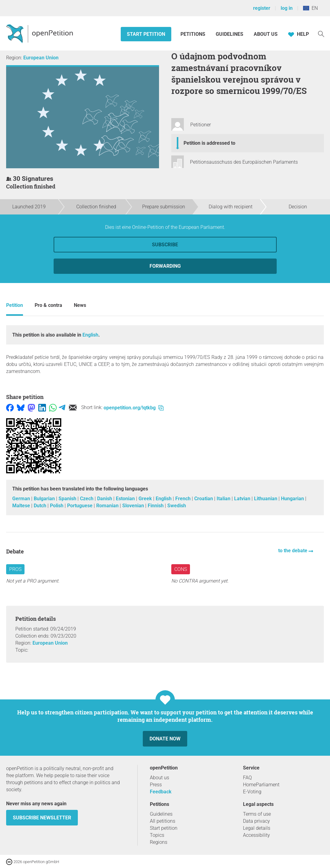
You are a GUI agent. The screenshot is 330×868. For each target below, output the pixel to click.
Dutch (41, 506)
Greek (146, 499)
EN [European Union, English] (310, 8)
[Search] (321, 34)
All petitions (163, 821)
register (262, 8)
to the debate (293, 551)
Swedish (177, 506)
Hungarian (293, 499)
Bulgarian (45, 499)
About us (266, 34)
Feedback (161, 792)
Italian (224, 499)
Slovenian (134, 506)
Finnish (156, 506)
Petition (15, 305)
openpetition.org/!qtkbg (134, 408)
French (184, 499)
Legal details (257, 828)
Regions (159, 842)
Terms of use (257, 814)
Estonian (126, 499)
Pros (15, 569)
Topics (157, 835)
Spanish (68, 499)
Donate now (165, 739)
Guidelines (229, 34)
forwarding (165, 266)
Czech (87, 499)
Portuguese (80, 506)
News (80, 305)
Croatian (204, 499)
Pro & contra (48, 305)
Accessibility (256, 835)
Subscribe (165, 245)
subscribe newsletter (42, 818)
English (90, 335)
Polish (57, 506)
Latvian (243, 499)
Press (156, 785)
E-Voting (252, 792)
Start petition (146, 34)
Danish (105, 499)
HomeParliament (261, 785)
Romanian (108, 506)
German (22, 499)
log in (287, 8)
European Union (41, 58)
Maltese (22, 506)
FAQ (247, 778)
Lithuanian (266, 499)
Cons (181, 569)
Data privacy (256, 821)
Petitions (193, 34)
